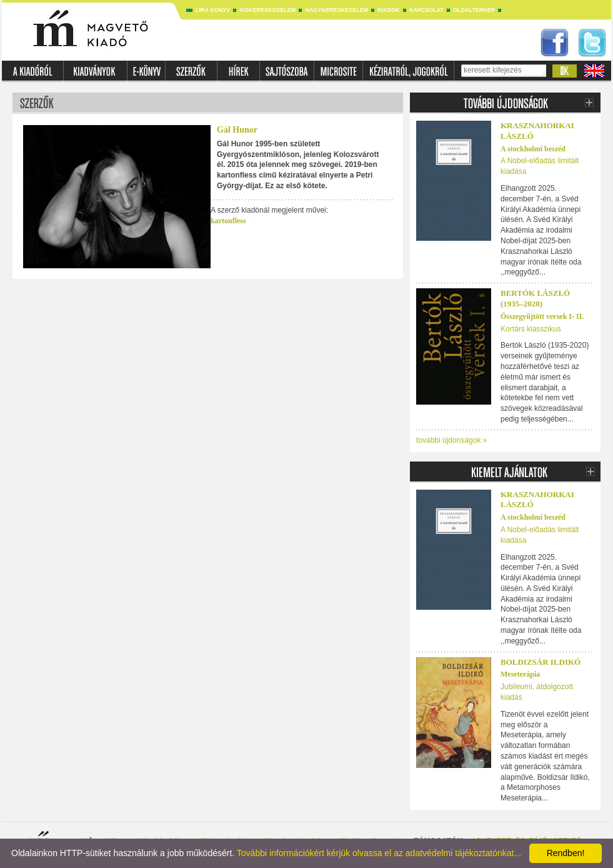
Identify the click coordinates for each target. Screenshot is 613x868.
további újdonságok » (451, 440)
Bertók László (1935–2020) (535, 298)
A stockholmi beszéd (533, 149)
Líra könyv (213, 10)
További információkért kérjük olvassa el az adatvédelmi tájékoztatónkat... (379, 853)
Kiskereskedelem (267, 10)
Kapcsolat (426, 10)
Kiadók (389, 10)
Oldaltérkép (474, 10)
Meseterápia (520, 674)
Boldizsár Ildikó (541, 662)
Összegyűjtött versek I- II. (542, 316)
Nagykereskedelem (336, 10)
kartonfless (228, 221)
